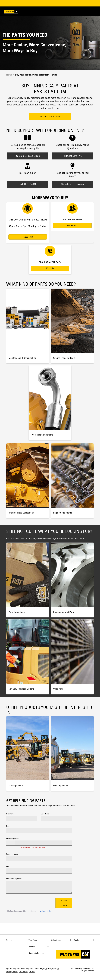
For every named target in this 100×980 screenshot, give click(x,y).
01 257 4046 (28, 237)
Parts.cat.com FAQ (72, 156)
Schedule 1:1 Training (72, 184)
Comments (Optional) (14, 879)
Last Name (45, 814)
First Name (10, 814)
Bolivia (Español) (27, 969)
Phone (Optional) (13, 839)
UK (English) (23, 972)
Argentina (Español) (13, 969)
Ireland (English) (12, 972)
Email (8, 826)
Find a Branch (72, 225)
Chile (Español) (52, 969)
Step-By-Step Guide (28, 156)
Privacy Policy (46, 911)
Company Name (12, 854)
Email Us (50, 268)
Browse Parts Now (50, 117)
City (8, 866)
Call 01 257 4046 (28, 184)
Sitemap (32, 972)
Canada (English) (40, 969)
